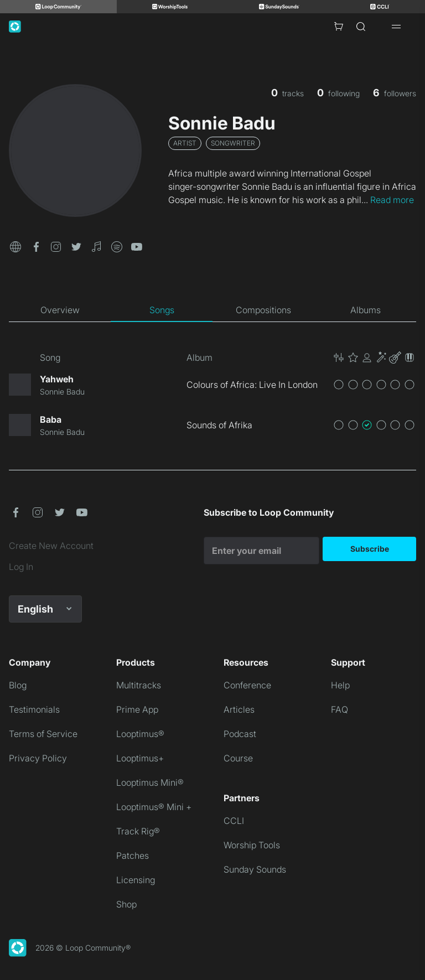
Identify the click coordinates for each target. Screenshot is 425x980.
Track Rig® (138, 831)
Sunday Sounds (255, 869)
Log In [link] (21, 567)
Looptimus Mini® (150, 782)
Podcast (240, 734)
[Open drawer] (396, 27)
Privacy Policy (38, 758)
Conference (247, 685)
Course (238, 758)
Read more (392, 200)
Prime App (137, 709)
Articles (239, 709)
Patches (133, 855)
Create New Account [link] (51, 546)
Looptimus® (140, 734)
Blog (18, 685)
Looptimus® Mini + (154, 807)
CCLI (234, 821)
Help (340, 685)
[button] (15, 246)
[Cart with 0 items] (339, 27)
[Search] (361, 27)
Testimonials (34, 709)
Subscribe (370, 549)
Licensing (136, 880)
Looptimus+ (140, 758)
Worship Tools (252, 845)
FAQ (340, 709)
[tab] (60, 310)
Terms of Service (43, 734)
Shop (126, 904)
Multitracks (139, 685)
